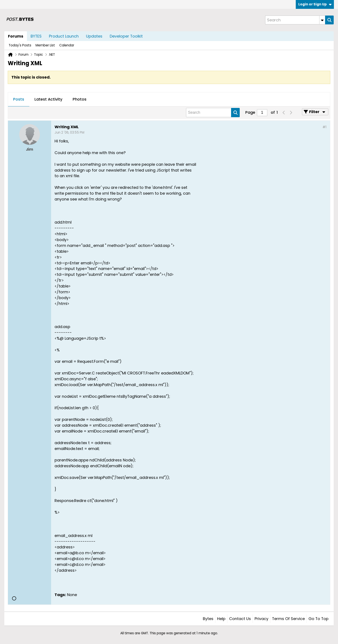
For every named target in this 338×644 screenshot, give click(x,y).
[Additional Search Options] (322, 20)
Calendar (67, 45)
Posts (19, 99)
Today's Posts (20, 45)
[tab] (19, 99)
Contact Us (240, 619)
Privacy (261, 619)
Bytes (208, 619)
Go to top (318, 619)
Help (221, 619)
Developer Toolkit (126, 36)
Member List (45, 45)
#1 (325, 127)
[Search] (295, 20)
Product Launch (64, 36)
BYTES (36, 36)
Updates (94, 36)
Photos (80, 99)
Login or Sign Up (315, 4)
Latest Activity (48, 99)
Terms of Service (288, 619)
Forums (16, 36)
